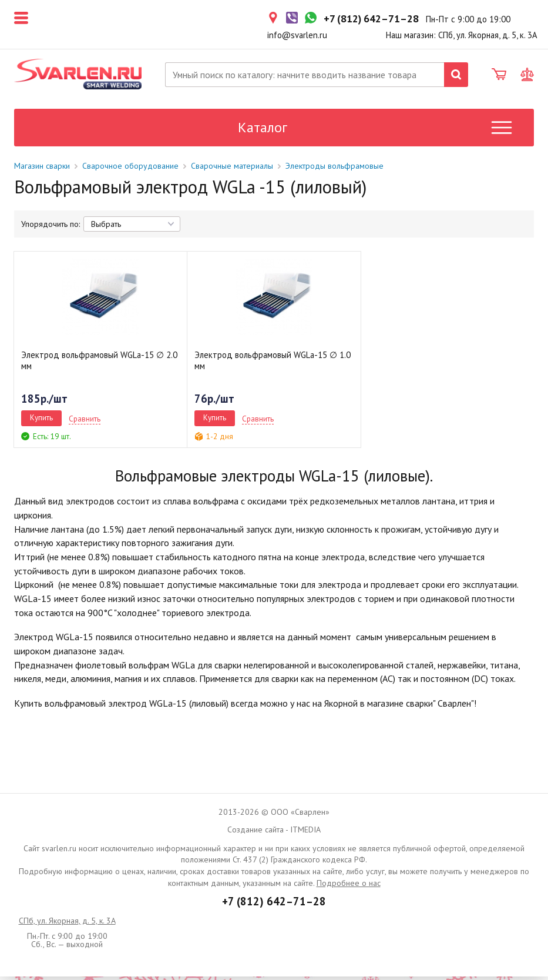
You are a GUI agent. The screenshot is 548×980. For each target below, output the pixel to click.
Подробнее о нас (349, 886)
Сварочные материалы (232, 169)
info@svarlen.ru (297, 35)
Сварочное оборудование (130, 169)
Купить (41, 421)
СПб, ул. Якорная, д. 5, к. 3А (67, 924)
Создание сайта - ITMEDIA (274, 832)
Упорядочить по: (51, 228)
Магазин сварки (42, 169)
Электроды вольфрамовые (334, 169)
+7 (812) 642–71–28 (274, 905)
